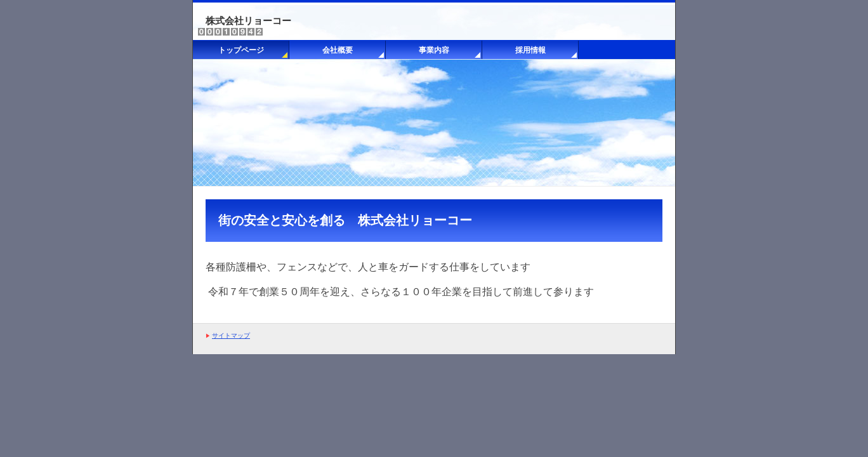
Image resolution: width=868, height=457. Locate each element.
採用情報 (530, 50)
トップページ (241, 50)
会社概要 (338, 50)
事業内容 (434, 50)
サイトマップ (231, 335)
